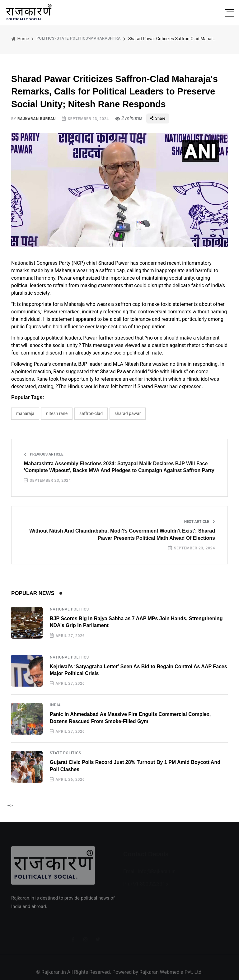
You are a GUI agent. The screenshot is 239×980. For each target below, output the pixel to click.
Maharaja (25, 413)
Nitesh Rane (57, 413)
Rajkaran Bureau (37, 119)
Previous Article (44, 454)
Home (20, 39)
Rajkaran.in (54, 976)
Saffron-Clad (91, 413)
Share (158, 118)
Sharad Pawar (128, 413)
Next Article (200, 522)
